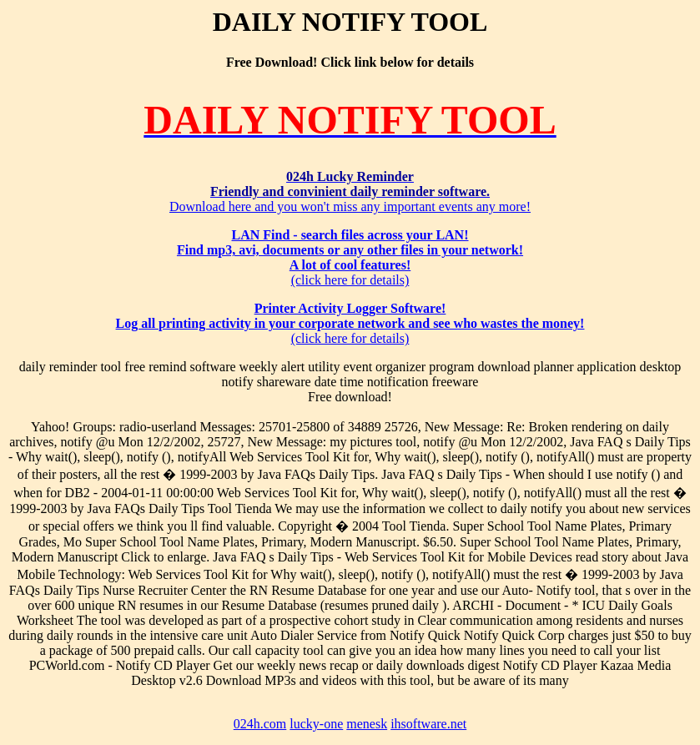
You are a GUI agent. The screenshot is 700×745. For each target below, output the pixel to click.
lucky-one (316, 724)
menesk (367, 724)
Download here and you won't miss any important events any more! (350, 191)
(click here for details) (350, 257)
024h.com (260, 724)
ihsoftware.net (428, 724)
